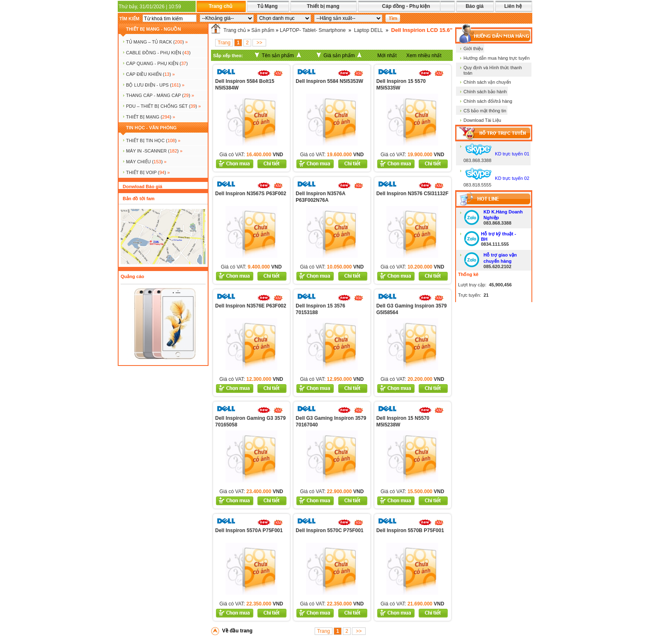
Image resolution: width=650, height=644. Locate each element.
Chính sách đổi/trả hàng (488, 101)
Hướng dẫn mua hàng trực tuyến (497, 58)
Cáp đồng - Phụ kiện (406, 6)
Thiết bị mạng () (150, 117)
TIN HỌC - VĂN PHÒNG (151, 128)
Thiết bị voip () (148, 172)
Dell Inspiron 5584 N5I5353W (329, 81)
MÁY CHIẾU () (146, 162)
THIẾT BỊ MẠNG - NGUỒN (153, 29)
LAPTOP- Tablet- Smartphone (313, 30)
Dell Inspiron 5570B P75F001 (410, 530)
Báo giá (474, 6)
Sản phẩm (263, 30)
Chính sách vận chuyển (487, 82)
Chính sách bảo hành (485, 92)
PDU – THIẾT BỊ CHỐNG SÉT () (163, 106)
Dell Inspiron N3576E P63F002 (251, 306)
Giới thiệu (473, 48)
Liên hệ (513, 6)
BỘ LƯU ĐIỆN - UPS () (155, 85)
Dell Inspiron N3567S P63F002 (251, 194)
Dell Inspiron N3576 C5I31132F (412, 194)
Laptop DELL (369, 30)
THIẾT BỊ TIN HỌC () (153, 140)
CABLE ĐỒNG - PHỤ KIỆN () (158, 53)
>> (259, 43)
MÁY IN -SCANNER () (154, 151)
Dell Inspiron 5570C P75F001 (329, 530)
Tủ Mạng (267, 6)
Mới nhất (387, 56)
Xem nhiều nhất (424, 56)
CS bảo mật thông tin (485, 111)
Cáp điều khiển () (150, 74)
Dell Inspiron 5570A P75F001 (249, 530)
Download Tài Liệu (482, 120)
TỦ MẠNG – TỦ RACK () (157, 42)
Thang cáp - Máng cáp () (160, 95)
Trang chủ (220, 6)
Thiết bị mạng (323, 6)
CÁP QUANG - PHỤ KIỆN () (157, 63)
